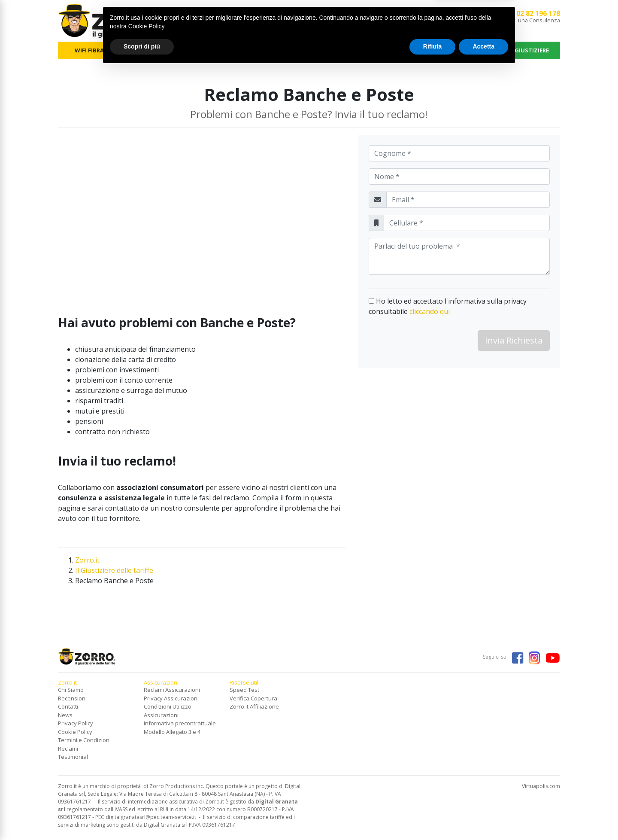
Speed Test (244, 690)
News (65, 715)
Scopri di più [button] (142, 816)
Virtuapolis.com (541, 786)
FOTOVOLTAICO (277, 50)
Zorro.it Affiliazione (254, 706)
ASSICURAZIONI (403, 50)
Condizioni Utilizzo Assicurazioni (168, 711)
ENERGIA (152, 50)
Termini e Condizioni (84, 740)
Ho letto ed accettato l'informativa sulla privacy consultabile (448, 306)
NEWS (466, 50)
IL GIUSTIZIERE (529, 50)
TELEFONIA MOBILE (215, 50)
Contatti (68, 706)
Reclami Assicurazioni (172, 690)
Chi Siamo (71, 690)
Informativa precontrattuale (180, 723)
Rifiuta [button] (433, 816)
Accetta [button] (483, 816)
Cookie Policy (75, 732)
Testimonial (73, 757)
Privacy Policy (76, 723)
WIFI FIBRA (89, 50)
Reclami (68, 749)
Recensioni (72, 698)
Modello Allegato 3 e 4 (172, 732)
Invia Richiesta (514, 340)
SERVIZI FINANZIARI (341, 50)
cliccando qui (430, 311)
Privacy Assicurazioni (171, 698)
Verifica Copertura (253, 698)
